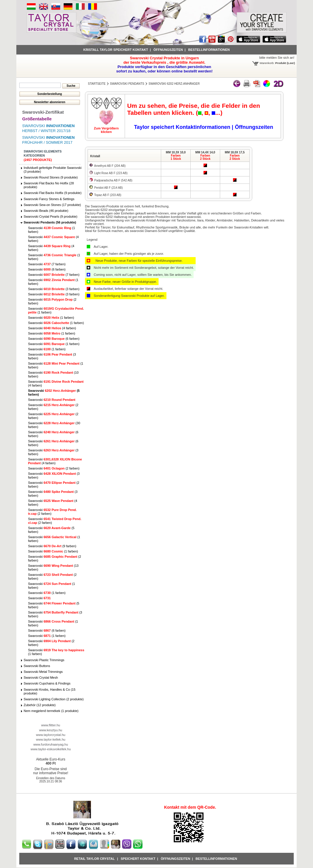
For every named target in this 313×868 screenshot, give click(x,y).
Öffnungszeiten (168, 50)
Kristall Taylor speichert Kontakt (116, 50)
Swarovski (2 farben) (54, 468)
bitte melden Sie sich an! (277, 58)
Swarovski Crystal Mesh (41, 678)
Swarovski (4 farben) (52, 328)
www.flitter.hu (51, 725)
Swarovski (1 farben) (51, 318)
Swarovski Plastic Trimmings (44, 660)
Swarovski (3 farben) (54, 289)
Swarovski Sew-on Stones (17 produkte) (52, 205)
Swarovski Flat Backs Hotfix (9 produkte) (53, 193)
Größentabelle (37, 119)
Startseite (97, 84)
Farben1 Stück (176, 157)
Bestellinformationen (209, 50)
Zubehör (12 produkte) (40, 705)
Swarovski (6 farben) (47, 269)
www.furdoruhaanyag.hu (51, 744)
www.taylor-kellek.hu (51, 739)
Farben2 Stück (205, 157)
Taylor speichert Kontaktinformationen (183, 127)
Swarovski (52, 400)
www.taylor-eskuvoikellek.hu (51, 749)
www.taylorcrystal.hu (51, 735)
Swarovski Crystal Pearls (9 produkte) (51, 216)
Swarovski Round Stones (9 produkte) (51, 177)
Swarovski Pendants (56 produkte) (50, 222)
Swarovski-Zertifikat (43, 112)
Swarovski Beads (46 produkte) (46, 211)
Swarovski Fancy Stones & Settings (49, 199)
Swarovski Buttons (37, 666)
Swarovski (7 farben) (47, 264)
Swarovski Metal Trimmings (43, 672)
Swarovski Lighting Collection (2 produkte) (54, 699)
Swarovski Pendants (127, 84)
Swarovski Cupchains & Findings (47, 683)
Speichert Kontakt (138, 859)
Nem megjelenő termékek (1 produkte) (51, 711)
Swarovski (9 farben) (52, 546)
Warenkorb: (267, 63)
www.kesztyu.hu (51, 730)
